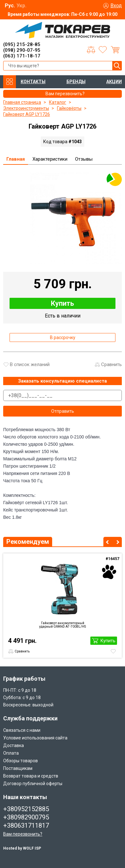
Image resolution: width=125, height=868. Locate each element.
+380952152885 (26, 809)
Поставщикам (18, 768)
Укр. (21, 6)
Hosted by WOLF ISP (22, 848)
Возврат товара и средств (31, 776)
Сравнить (111, 364)
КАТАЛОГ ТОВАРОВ (10, 82)
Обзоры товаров (21, 761)
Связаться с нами (22, 730)
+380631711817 (26, 825)
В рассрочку (63, 337)
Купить (62, 303)
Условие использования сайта (35, 738)
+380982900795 (26, 817)
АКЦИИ (114, 82)
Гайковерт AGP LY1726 (27, 114)
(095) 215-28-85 (22, 44)
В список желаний (30, 364)
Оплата (11, 753)
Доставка (14, 745)
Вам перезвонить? (23, 834)
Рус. (10, 6)
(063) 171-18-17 (22, 56)
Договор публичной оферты (33, 784)
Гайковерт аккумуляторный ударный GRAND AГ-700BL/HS (62, 625)
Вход (116, 6)
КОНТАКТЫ (33, 82)
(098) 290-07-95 (22, 50)
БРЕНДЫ (76, 82)
